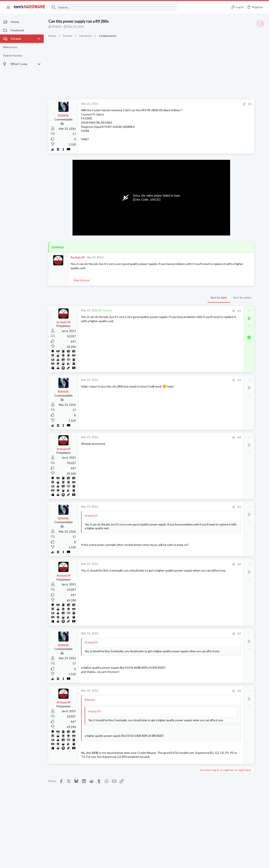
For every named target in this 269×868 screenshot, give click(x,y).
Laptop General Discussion (226, 590)
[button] (8, 7)
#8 (183, 691)
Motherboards (218, 504)
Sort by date (162, 298)
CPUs (213, 483)
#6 (183, 564)
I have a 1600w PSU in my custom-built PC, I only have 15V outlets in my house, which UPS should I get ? (236, 558)
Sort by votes (185, 298)
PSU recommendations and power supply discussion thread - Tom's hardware (235, 387)
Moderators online (217, 601)
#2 (183, 311)
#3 (183, 380)
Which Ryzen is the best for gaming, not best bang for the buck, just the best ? (235, 472)
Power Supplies (219, 403)
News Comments (220, 261)
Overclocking (217, 350)
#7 (183, 634)
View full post (82, 280)
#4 (183, 437)
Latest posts (212, 438)
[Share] (187, 104)
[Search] (114, 7)
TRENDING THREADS (216, 228)
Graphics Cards (219, 427)
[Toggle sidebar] (260, 24)
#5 (183, 507)
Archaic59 (78, 257)
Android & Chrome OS (223, 459)
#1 (193, 104)
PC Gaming (216, 374)
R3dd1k (57, 26)
